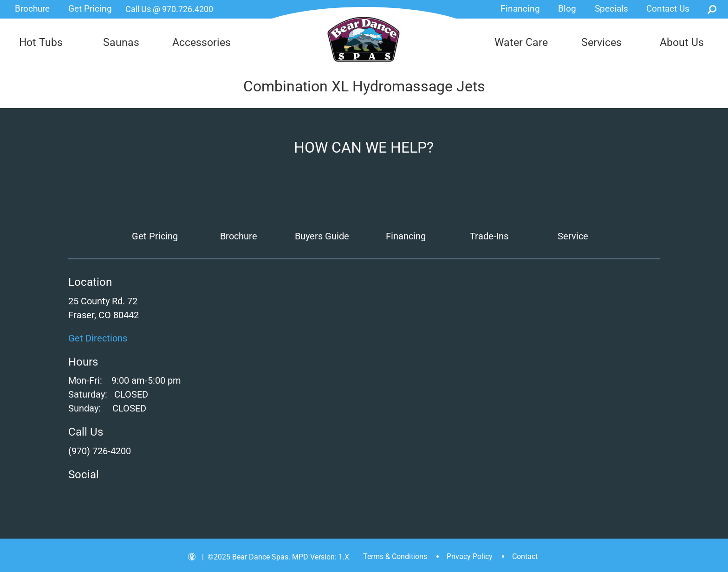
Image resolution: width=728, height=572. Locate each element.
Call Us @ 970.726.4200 (169, 9)
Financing (520, 9)
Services (601, 42)
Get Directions (98, 338)
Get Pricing (90, 9)
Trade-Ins (489, 236)
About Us (682, 42)
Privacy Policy (470, 556)
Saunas (121, 42)
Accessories (201, 42)
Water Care (521, 42)
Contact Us (668, 9)
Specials (611, 9)
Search (712, 9)
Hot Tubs (41, 42)
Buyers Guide (322, 236)
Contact (525, 556)
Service (573, 236)
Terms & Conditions (395, 556)
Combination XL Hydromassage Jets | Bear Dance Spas (364, 39)
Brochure (32, 9)
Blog (567, 9)
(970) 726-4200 (100, 451)
